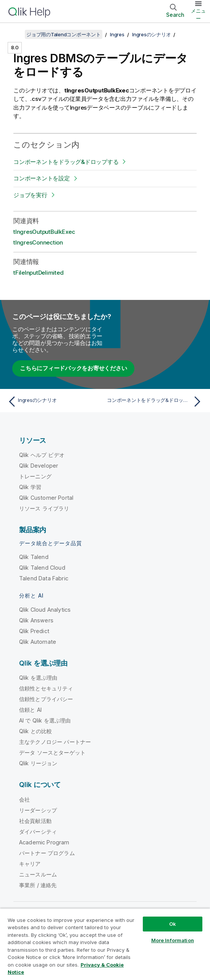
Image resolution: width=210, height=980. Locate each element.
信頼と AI (30, 710)
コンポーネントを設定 (42, 178)
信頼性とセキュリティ (46, 688)
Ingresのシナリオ (151, 34)
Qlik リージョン (38, 763)
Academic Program (44, 842)
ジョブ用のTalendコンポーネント (64, 34)
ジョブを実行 (30, 195)
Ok (173, 924)
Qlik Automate (38, 642)
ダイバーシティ (38, 832)
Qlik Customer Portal (46, 498)
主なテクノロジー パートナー (55, 742)
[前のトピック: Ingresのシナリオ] (54, 402)
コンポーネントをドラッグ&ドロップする (66, 162)
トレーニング (35, 476)
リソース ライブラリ (44, 508)
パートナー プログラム (47, 853)
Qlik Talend (34, 557)
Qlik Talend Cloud (42, 568)
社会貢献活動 (35, 821)
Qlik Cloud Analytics (45, 610)
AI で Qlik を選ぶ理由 (45, 720)
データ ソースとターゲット (52, 752)
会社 (24, 799)
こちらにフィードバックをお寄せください (73, 368)
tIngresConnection (38, 242)
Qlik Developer (39, 466)
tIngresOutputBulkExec (44, 232)
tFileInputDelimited (38, 273)
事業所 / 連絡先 (38, 885)
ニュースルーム (38, 874)
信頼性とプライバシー (46, 699)
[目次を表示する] (15, 34)
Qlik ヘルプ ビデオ (42, 455)
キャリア (30, 864)
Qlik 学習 (30, 487)
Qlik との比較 (36, 731)
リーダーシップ (38, 810)
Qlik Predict (34, 631)
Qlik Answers (36, 620)
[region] (105, 944)
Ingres (117, 34)
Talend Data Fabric (44, 578)
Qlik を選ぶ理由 (38, 678)
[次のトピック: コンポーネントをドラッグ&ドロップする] (156, 402)
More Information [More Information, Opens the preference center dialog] (173, 940)
